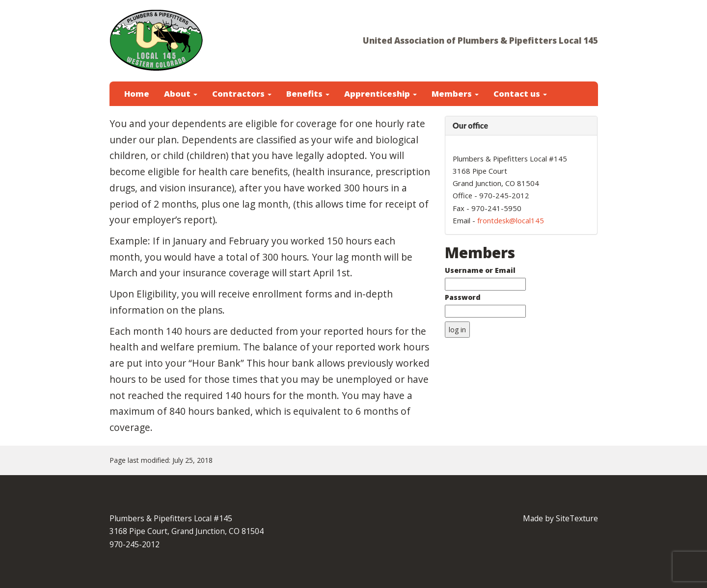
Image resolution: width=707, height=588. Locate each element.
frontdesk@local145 (511, 220)
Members (455, 94)
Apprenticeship (381, 94)
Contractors (242, 94)
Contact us (520, 94)
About (181, 94)
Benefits (308, 94)
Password (463, 297)
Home (137, 94)
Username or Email (480, 270)
